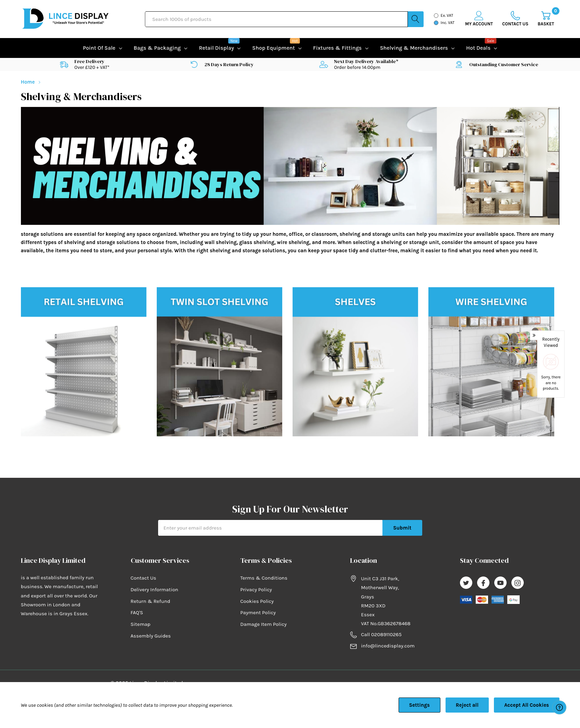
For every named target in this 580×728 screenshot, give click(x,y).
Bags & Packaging (157, 48)
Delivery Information (155, 590)
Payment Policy (258, 612)
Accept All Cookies (527, 705)
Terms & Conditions (264, 578)
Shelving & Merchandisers (414, 48)
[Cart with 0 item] (546, 19)
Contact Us (144, 578)
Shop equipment (273, 47)
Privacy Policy (256, 590)
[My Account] (479, 19)
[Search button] (416, 19)
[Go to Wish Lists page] (515, 19)
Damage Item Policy (264, 624)
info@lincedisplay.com (388, 646)
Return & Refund (151, 601)
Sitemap (141, 624)
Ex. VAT (447, 15)
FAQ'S (137, 612)
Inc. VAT (448, 23)
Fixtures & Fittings (338, 48)
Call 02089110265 (381, 634)
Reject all (467, 705)
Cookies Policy (257, 601)
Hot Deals (478, 47)
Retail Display (216, 47)
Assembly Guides (151, 636)
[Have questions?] (559, 707)
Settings (419, 705)
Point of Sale (99, 48)
